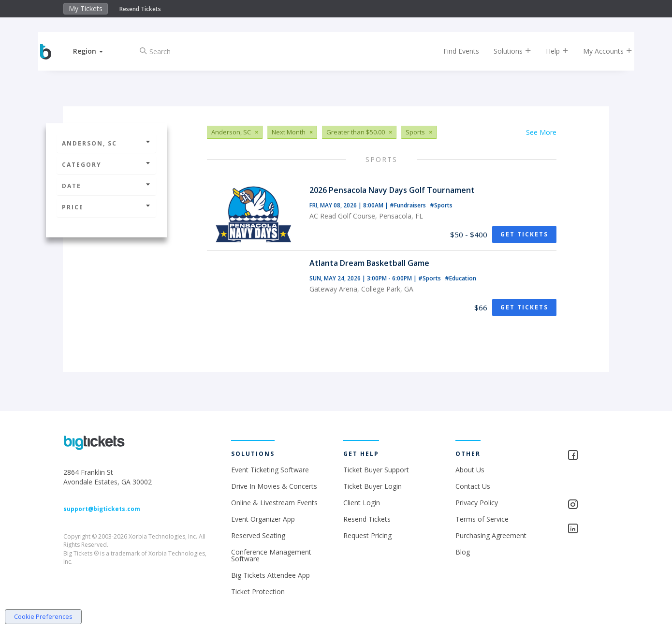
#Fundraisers (409, 205)
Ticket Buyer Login (373, 486)
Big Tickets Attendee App (270, 575)
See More (541, 132)
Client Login (362, 503)
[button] (96, 51)
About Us (470, 470)
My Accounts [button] (600, 51)
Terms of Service (482, 519)
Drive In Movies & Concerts (274, 486)
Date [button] (106, 186)
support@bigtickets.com (102, 509)
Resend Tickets (140, 9)
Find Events (454, 51)
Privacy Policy (477, 503)
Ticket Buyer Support (376, 470)
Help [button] (550, 51)
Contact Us (473, 486)
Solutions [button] (505, 51)
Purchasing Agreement (491, 535)
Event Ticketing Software (270, 470)
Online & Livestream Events (274, 503)
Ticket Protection (258, 592)
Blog (463, 552)
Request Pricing (367, 535)
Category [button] (106, 165)
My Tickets (86, 8)
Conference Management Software (271, 555)
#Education (460, 278)
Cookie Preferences (43, 616)
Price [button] (106, 207)
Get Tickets (524, 234)
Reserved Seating (258, 535)
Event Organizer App (263, 519)
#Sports (441, 205)
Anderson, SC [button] (106, 143)
